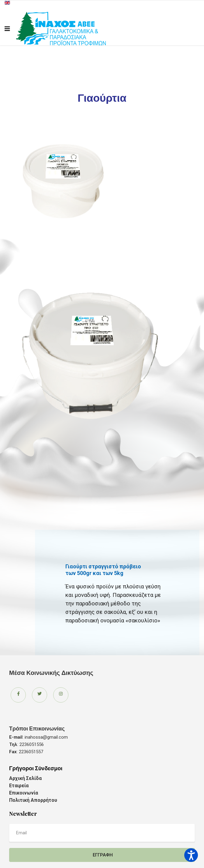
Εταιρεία (19, 786)
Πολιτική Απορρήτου (33, 800)
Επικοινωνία (24, 793)
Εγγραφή (102, 855)
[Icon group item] (18, 695)
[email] (102, 833)
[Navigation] (7, 29)
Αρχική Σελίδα (25, 778)
